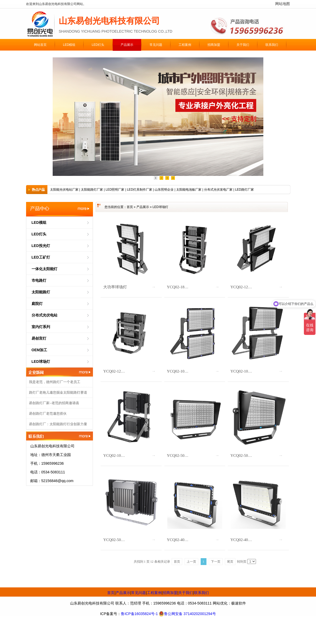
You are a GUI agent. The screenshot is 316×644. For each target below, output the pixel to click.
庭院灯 (37, 304)
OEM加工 (39, 350)
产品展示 (143, 207)
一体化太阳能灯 (45, 269)
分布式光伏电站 (45, 315)
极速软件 (239, 603)
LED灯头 (39, 234)
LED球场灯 (41, 361)
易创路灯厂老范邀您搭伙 (48, 413)
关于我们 (186, 593)
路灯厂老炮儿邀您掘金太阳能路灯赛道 (58, 392)
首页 (130, 207)
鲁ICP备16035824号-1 (139, 614)
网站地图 (283, 4)
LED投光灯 (41, 246)
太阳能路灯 (41, 292)
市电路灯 (39, 280)
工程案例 (154, 593)
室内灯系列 (41, 327)
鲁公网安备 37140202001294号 (187, 614)
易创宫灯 (39, 338)
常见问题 (139, 593)
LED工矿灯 (41, 257)
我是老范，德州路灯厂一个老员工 (55, 382)
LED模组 (39, 222)
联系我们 (201, 593)
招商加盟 (170, 593)
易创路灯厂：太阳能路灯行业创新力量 (58, 424)
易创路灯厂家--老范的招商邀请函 (54, 403)
